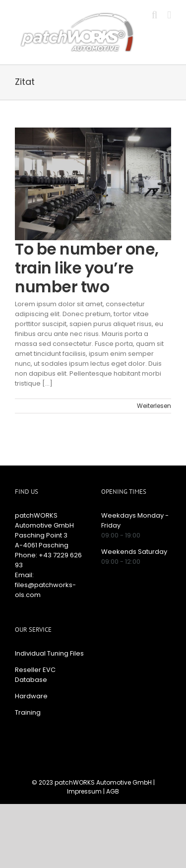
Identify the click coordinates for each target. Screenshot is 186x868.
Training (28, 712)
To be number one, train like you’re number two (87, 268)
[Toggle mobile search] (155, 15)
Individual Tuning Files (49, 653)
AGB (113, 791)
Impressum (84, 791)
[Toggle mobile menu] (169, 15)
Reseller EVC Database (35, 675)
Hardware (31, 696)
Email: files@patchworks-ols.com (45, 585)
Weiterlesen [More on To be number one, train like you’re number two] (154, 406)
